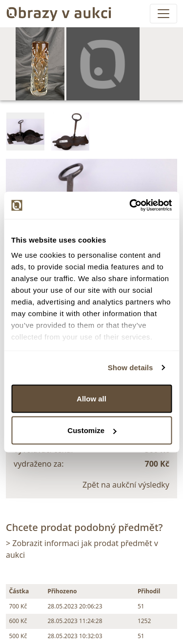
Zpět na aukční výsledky (126, 485)
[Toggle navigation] (163, 14)
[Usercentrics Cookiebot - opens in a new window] (130, 206)
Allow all (91, 398)
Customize (92, 430)
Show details (131, 368)
